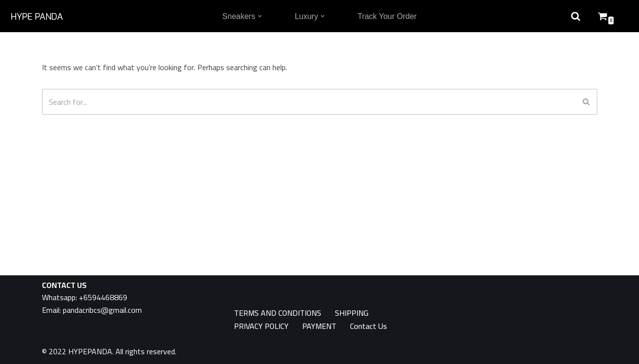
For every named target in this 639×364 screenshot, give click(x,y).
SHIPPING (352, 313)
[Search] (309, 102)
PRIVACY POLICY (261, 326)
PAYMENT (319, 326)
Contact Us (368, 326)
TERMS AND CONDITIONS (278, 313)
